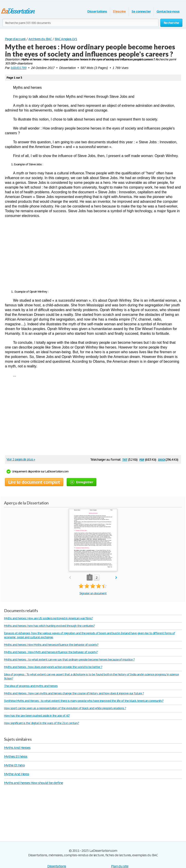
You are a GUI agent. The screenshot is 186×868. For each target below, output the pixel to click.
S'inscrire (119, 11)
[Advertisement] (93, 254)
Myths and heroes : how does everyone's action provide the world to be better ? (53, 667)
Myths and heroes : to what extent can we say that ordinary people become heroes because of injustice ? (69, 660)
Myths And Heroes (17, 748)
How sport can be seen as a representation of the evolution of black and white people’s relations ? (65, 708)
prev (70, 578)
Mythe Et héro (14, 765)
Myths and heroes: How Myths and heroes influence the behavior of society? (51, 645)
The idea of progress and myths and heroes (31, 686)
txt (125, 459)
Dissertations (97, 11)
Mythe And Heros (17, 774)
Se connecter (141, 11)
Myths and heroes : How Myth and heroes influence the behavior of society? (51, 652)
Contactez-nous (168, 11)
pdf (142, 459)
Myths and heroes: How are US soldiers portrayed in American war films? (48, 618)
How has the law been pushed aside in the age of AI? (37, 716)
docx (162, 459)
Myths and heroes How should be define (34, 783)
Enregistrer (82, 482)
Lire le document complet (34, 482)
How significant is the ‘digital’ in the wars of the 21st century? (42, 723)
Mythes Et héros (16, 756)
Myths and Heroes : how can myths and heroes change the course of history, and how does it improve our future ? (74, 693)
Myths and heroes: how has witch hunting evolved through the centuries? (49, 626)
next (116, 578)
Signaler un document (93, 593)
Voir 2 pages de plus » (21, 459)
